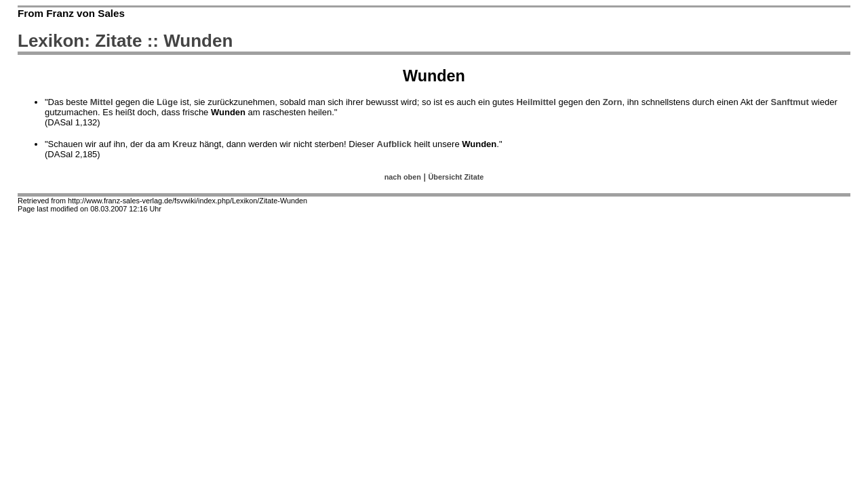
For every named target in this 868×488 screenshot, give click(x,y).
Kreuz (184, 144)
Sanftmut (789, 102)
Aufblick (394, 144)
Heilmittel (536, 102)
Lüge (167, 102)
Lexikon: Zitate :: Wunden (125, 41)
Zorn (613, 102)
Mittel (102, 102)
